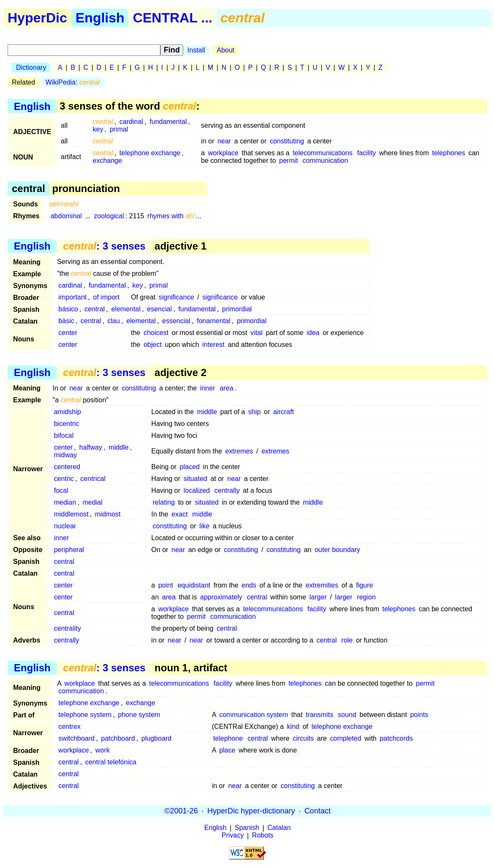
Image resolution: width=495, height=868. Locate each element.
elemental (126, 309)
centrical (93, 479)
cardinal (131, 122)
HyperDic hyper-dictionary (251, 811)
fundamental (168, 122)
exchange (107, 161)
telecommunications (323, 153)
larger (318, 597)
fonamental (213, 321)
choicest (156, 333)
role (347, 640)
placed (190, 467)
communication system (254, 715)
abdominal (66, 216)
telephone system (85, 715)
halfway (91, 447)
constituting (287, 141)
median (65, 502)
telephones (448, 153)
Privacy (233, 836)
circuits (303, 738)
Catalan (279, 828)
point (166, 585)
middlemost (71, 514)
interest (213, 345)
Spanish (247, 828)
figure (365, 585)
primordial (237, 309)
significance (176, 297)
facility (366, 153)
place (227, 750)
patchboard (118, 738)
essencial (176, 321)
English (100, 18)
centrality (67, 628)
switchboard (76, 738)
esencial (160, 309)
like (204, 526)
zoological (109, 216)
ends (249, 585)
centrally (227, 490)
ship (254, 412)
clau (114, 321)
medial (92, 502)
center (68, 333)
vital (256, 333)
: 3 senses (104, 246)
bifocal (63, 435)
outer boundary (338, 550)
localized (197, 490)
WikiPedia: (73, 82)
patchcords (396, 738)
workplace (223, 153)
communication (325, 161)
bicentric (66, 424)
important (73, 297)
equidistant (194, 585)
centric (64, 479)
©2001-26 (181, 811)
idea (313, 333)
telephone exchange (150, 153)
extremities (322, 585)
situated (195, 479)
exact (179, 514)
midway (65, 455)
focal (61, 490)
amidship (67, 412)
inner (208, 388)
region (366, 597)
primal (119, 129)
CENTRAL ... (173, 18)
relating (164, 502)
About (225, 50)
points (419, 715)
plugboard (156, 738)
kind (293, 727)
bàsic (66, 321)
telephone (228, 738)
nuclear (65, 526)
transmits (320, 715)
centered (67, 467)
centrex (69, 727)
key (98, 129)
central (95, 309)
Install (196, 50)
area (226, 388)
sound (347, 715)
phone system (139, 715)
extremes (239, 451)
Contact (317, 811)
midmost (108, 514)
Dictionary (31, 67)
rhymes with (171, 216)
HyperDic (37, 18)
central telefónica (111, 762)
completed (346, 738)
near (224, 141)
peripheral (69, 550)
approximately (221, 597)
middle (207, 412)
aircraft (284, 412)
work (102, 750)
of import (106, 297)
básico (68, 309)
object (153, 345)
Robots (263, 836)
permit (289, 161)
